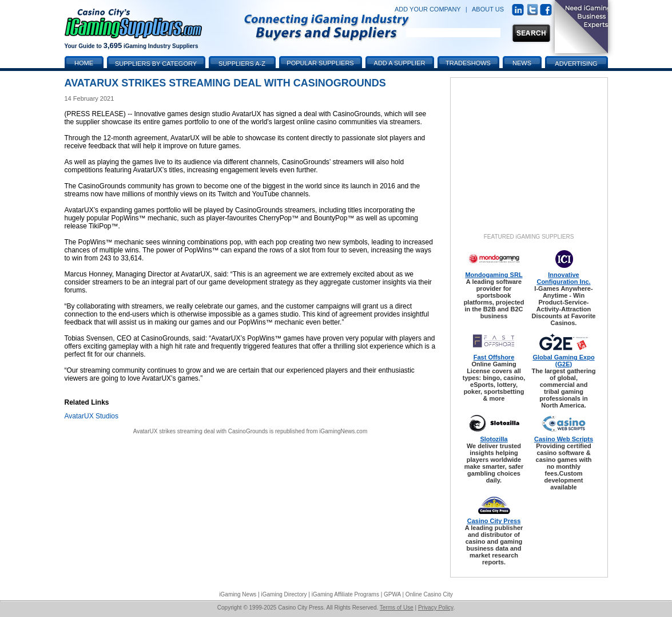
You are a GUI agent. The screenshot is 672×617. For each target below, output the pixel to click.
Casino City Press (494, 521)
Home (84, 63)
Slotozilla (494, 439)
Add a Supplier (400, 63)
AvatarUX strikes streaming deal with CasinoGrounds (200, 431)
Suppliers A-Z (242, 64)
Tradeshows (468, 63)
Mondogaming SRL (494, 275)
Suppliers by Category (156, 64)
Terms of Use (397, 608)
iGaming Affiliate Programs (345, 594)
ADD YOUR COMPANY (428, 9)
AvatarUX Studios (92, 416)
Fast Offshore (494, 357)
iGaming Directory (284, 594)
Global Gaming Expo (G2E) (563, 361)
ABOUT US (488, 9)
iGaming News (238, 594)
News (522, 63)
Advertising (576, 64)
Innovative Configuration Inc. (563, 278)
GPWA (392, 594)
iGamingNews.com (343, 431)
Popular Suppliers (320, 63)
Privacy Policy (436, 608)
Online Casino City (429, 594)
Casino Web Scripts (564, 439)
